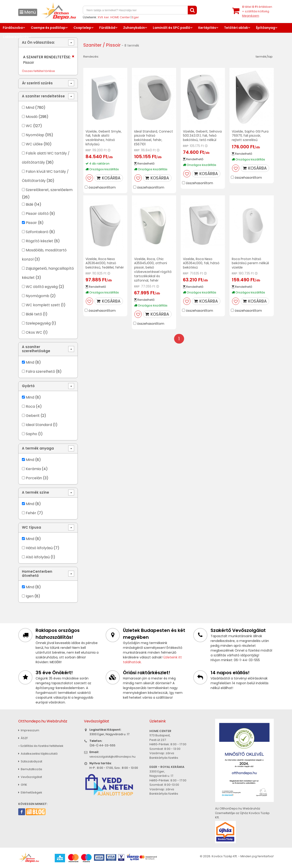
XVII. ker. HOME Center (114, 17)
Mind (30, 108)
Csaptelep (82, 28)
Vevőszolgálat (30, 777)
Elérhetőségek (30, 792)
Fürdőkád (107, 28)
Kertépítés (207, 28)
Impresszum (29, 730)
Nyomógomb (38, 296)
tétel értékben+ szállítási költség (257, 11)
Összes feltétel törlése (38, 71)
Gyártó (28, 386)
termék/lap (264, 57)
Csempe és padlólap (48, 28)
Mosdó (32, 117)
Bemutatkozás (30, 769)
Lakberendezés (16, 37)
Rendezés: (91, 57)
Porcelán (34, 478)
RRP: (89, 150)
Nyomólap (35, 135)
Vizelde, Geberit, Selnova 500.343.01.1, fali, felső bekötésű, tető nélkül (202, 136)
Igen (30, 596)
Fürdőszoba (13, 28)
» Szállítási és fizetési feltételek (41, 746)
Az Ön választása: (38, 42)
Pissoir (31, 223)
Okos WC (34, 332)
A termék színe (35, 492)
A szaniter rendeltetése (43, 96)
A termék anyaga (38, 448)
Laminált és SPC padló (172, 28)
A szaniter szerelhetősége (36, 349)
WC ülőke (34, 144)
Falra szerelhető (40, 371)
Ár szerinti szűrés (37, 83)
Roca (30, 406)
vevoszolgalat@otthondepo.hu (112, 757)
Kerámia (33, 469)
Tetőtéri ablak (236, 28)
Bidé (30, 204)
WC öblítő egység (42, 287)
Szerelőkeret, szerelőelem (49, 190)
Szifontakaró (37, 232)
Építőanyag (266, 28)
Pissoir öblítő (37, 214)
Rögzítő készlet (39, 241)
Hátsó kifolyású (39, 548)
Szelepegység (38, 323)
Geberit (33, 416)
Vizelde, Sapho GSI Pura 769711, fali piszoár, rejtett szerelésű (250, 136)
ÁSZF (23, 738)
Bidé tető (34, 314)
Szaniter (92, 45)
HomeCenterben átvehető (37, 574)
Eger (136, 17)
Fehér (31, 513)
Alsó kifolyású (38, 557)
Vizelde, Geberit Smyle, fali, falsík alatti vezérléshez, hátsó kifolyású (104, 138)
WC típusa (31, 527)
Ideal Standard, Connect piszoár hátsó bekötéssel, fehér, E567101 (154, 138)
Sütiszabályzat (30, 761)
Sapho (31, 434)
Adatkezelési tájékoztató (38, 754)
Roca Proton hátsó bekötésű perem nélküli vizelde (250, 263)
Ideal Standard (39, 425)
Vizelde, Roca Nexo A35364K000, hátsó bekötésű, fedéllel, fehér (105, 263)
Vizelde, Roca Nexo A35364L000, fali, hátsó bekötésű (201, 263)
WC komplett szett (43, 305)
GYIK (23, 785)
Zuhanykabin (134, 28)
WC (29, 126)
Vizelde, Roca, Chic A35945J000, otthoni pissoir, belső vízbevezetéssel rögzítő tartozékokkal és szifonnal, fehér (153, 270)
